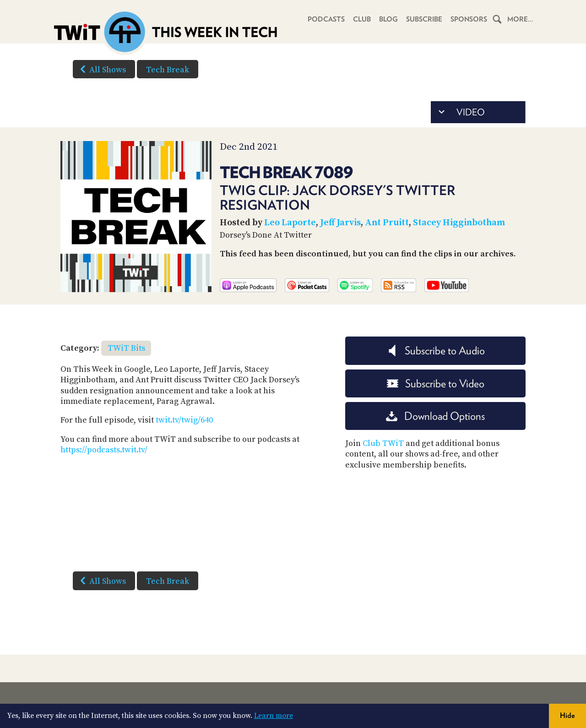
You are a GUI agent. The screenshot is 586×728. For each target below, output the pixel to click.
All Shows (101, 69)
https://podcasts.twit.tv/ (104, 450)
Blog (388, 19)
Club (362, 19)
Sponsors (469, 19)
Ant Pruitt (387, 223)
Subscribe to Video (436, 383)
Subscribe (424, 19)
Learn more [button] (274, 716)
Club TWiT (383, 443)
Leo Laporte (290, 223)
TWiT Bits (126, 348)
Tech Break (168, 70)
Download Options (435, 416)
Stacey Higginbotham (459, 223)
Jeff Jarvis (340, 223)
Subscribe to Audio (436, 350)
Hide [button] (567, 715)
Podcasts (326, 19)
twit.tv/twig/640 (184, 420)
